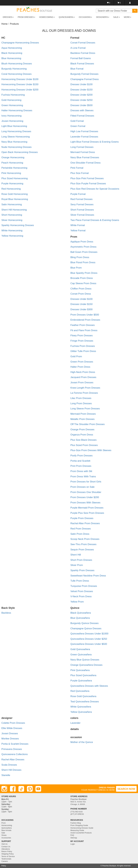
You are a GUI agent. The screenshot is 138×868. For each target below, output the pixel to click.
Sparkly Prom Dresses (82, 570)
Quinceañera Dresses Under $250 (89, 639)
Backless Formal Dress (83, 53)
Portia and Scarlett (80, 461)
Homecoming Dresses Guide (82, 828)
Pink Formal (77, 168)
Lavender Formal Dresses (84, 137)
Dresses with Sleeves (82, 110)
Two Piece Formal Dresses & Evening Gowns (95, 220)
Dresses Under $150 (82, 90)
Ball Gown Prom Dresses (84, 252)
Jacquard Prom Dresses (83, 377)
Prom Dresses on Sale (83, 487)
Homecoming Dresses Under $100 (20, 79)
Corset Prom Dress (81, 294)
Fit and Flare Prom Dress (84, 330)
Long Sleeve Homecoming (16, 137)
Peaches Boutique (109, 866)
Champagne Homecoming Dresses (20, 43)
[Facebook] (13, 789)
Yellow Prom (77, 602)
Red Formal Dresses (82, 199)
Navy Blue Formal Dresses (85, 157)
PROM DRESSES (26, 17)
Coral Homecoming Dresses (17, 74)
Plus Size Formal (80, 173)
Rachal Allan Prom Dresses (85, 523)
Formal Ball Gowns (81, 58)
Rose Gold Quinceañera (83, 696)
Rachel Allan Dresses (13, 760)
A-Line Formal (78, 48)
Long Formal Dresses (82, 147)
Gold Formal (77, 121)
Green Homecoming (12, 105)
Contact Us (6, 847)
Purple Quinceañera (81, 681)
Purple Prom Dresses (82, 518)
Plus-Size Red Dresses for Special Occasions (95, 189)
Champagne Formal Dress (85, 79)
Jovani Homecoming (12, 121)
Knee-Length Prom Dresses (85, 388)
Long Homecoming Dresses (16, 131)
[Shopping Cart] (119, 3)
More (128, 17)
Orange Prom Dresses (82, 430)
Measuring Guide (77, 830)
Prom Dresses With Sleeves (86, 503)
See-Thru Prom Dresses (83, 544)
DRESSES (8, 17)
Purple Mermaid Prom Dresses (87, 508)
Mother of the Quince (82, 742)
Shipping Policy (8, 854)
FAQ (72, 835)
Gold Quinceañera (80, 649)
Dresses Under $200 (82, 95)
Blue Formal (77, 69)
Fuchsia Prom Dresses (83, 346)
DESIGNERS (103, 17)
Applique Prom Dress (82, 242)
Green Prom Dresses (82, 362)
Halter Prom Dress (80, 367)
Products (14, 24)
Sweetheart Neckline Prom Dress (88, 576)
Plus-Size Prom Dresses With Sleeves (91, 450)
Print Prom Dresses (81, 466)
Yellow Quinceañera (81, 712)
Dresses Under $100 (82, 84)
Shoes (4, 835)
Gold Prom (76, 356)
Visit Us (4, 844)
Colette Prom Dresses (13, 723)
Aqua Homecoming (12, 48)
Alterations (6, 849)
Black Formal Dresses (82, 64)
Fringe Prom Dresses (82, 341)
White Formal (78, 225)
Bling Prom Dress (80, 257)
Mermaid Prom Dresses (83, 414)
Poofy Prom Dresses (82, 456)
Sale (3, 833)
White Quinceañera (81, 707)
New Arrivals (6, 830)
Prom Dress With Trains (83, 477)
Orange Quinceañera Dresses (87, 665)
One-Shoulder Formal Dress (86, 163)
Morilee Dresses (10, 739)
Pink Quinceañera (80, 670)
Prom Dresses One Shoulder (86, 492)
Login (73, 844)
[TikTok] (21, 789)
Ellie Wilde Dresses (12, 728)
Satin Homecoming (12, 204)
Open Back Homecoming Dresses (20, 152)
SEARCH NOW (126, 789)
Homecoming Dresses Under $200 (20, 90)
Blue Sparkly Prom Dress (84, 273)
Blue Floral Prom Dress (83, 262)
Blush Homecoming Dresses (17, 64)
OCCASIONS (85, 17)
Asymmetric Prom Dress (83, 247)
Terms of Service (8, 856)
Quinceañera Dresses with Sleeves (89, 686)
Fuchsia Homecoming (13, 95)
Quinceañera (7, 828)
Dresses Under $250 (82, 100)
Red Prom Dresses (81, 529)
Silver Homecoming (12, 220)
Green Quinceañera (81, 655)
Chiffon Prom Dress (81, 289)
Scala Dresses (9, 765)
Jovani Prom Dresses (82, 383)
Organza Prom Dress (82, 435)
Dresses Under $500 (82, 105)
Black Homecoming (12, 53)
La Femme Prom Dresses (84, 393)
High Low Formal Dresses (84, 131)
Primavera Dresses (12, 749)
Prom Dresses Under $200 (85, 497)
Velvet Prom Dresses (82, 591)
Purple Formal (78, 194)
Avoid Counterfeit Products (81, 833)
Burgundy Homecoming (14, 69)
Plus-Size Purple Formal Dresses (88, 184)
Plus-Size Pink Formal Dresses (87, 178)
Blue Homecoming (11, 58)
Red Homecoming (11, 189)
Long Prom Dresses (81, 403)
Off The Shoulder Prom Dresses (88, 424)
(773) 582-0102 (77, 812)
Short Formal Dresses (82, 210)
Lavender (76, 723)
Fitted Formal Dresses (82, 116)
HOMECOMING (47, 17)
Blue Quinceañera (80, 618)
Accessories (6, 838)
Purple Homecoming (12, 184)
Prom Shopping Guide (79, 825)
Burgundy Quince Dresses (85, 623)
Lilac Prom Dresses (81, 398)
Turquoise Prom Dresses (84, 586)
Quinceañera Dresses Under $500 (89, 644)
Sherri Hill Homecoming (14, 210)
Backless (6, 613)
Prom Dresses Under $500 (85, 315)
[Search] (135, 11)
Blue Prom (76, 268)
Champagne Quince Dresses (86, 628)
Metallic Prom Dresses (83, 419)
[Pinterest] (30, 789)
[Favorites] (109, 3)
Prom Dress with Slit (81, 471)
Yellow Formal (78, 231)
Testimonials (6, 859)
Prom (4, 823)
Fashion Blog (76, 823)
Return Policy (7, 851)
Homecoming (7, 825)
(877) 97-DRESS (77, 814)
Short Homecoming (12, 215)
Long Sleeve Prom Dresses (85, 409)
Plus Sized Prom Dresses (84, 445)
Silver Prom (77, 565)
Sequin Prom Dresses (82, 550)
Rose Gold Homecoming (15, 194)
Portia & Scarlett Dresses (15, 744)
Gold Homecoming (11, 100)
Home (4, 24)
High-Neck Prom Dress (83, 372)
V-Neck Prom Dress (81, 596)
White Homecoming (12, 231)
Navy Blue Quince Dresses (85, 660)
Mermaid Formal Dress (83, 152)
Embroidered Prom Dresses (85, 320)
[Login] (130, 3)
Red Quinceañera (80, 691)
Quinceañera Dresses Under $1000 (89, 634)
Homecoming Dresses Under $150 (20, 84)
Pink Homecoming (11, 173)
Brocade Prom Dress (82, 278)
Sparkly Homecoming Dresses (18, 225)
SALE (117, 17)
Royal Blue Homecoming (15, 199)
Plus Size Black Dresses (84, 440)
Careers (5, 861)
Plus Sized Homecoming (15, 178)
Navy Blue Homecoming (14, 142)
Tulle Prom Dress (80, 581)
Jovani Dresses (10, 733)
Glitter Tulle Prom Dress (83, 351)
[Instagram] (4, 789)
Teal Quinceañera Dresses (85, 702)
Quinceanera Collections (15, 754)
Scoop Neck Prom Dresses (85, 539)
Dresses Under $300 (82, 309)
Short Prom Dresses (81, 560)
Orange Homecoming (13, 157)
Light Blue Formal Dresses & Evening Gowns (95, 142)
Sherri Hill (76, 555)
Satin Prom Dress (80, 534)
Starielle (6, 775)
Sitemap (74, 838)
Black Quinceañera (81, 613)
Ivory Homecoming (11, 116)
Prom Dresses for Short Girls (86, 482)
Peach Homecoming (12, 163)
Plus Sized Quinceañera (83, 675)
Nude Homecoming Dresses (17, 147)
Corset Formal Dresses (83, 43)
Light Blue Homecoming (14, 126)
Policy (4, 866)
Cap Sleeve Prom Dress (83, 283)
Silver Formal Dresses (82, 215)
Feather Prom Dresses (83, 325)
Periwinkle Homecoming (14, 168)
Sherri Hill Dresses (11, 770)
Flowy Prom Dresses (82, 336)
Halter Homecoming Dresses (17, 110)
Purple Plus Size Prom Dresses (87, 513)
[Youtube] (38, 789)
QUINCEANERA (67, 17)
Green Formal (78, 126)
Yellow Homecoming (12, 236)
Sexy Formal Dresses (82, 204)
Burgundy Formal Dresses (84, 74)
